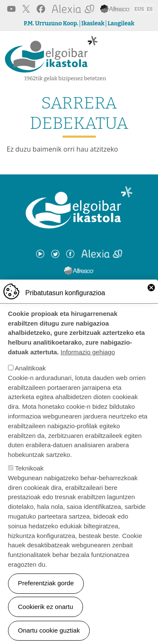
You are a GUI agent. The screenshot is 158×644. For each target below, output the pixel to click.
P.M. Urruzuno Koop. (51, 24)
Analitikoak (30, 376)
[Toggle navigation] (146, 57)
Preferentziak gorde (46, 591)
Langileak (121, 24)
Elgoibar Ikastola (51, 55)
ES (150, 9)
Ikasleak (93, 24)
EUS (139, 9)
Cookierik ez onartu (46, 614)
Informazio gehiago (88, 360)
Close (151, 295)
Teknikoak (29, 476)
